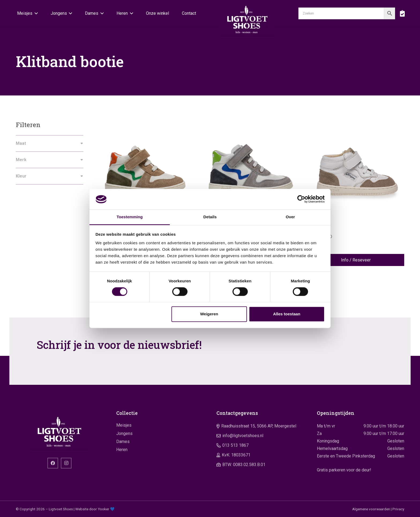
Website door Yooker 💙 (95, 509)
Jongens (124, 433)
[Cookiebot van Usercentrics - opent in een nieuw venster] (301, 199)
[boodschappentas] (402, 13)
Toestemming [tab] (130, 217)
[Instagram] (66, 463)
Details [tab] (210, 217)
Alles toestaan (287, 314)
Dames (123, 442)
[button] (35, 13)
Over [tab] (290, 217)
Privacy (398, 509)
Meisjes (124, 425)
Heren (122, 450)
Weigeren (209, 314)
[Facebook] (53, 463)
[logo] (247, 19)
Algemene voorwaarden (371, 509)
